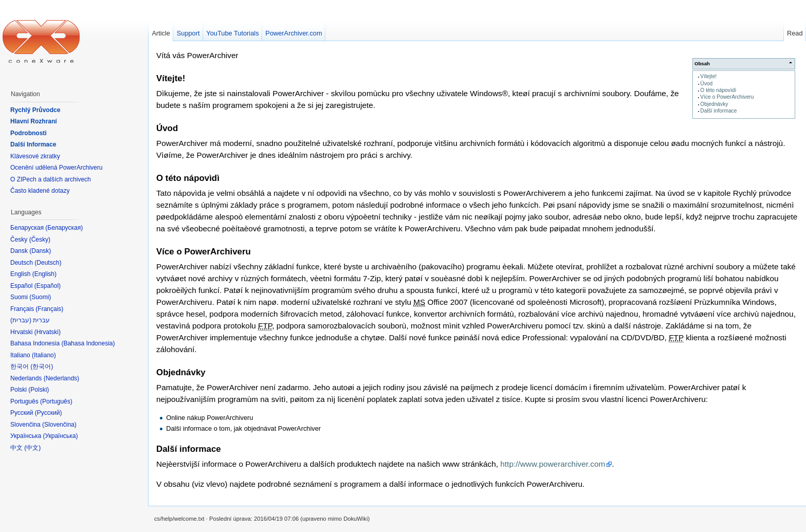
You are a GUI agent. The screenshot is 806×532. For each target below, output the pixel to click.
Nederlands (61, 378)
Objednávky (714, 104)
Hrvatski (48, 332)
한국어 (42, 366)
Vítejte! (708, 76)
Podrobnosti (29, 133)
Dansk (40, 251)
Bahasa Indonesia (88, 343)
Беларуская (64, 228)
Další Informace (33, 144)
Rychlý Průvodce (35, 110)
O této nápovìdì (718, 90)
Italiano (44, 355)
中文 (32, 448)
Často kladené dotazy (40, 191)
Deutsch (48, 263)
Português (56, 401)
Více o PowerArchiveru (727, 97)
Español (48, 286)
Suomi (40, 297)
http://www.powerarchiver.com (553, 464)
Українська (60, 436)
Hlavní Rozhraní (34, 121)
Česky (40, 240)
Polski (39, 390)
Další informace (718, 111)
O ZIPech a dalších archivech (51, 179)
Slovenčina (59, 425)
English (44, 274)
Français (49, 309)
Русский (49, 413)
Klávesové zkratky (35, 156)
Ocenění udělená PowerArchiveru (56, 168)
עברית (21, 320)
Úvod (706, 84)
